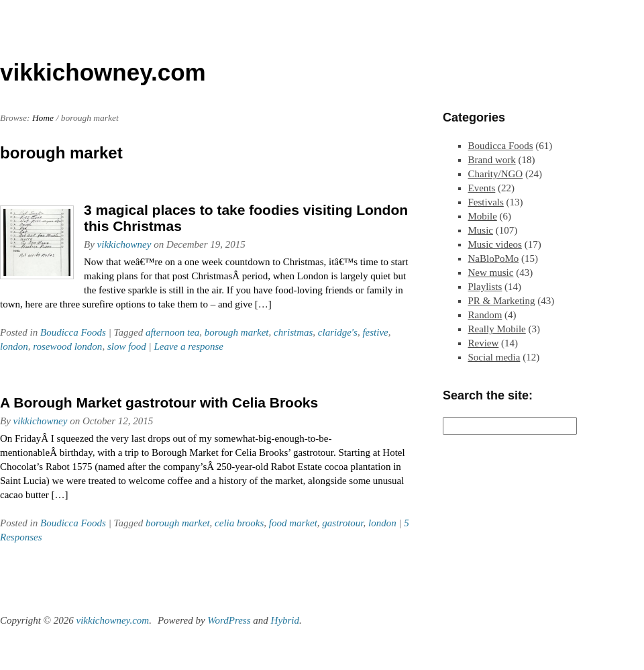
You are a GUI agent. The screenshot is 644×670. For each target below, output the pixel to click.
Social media (494, 357)
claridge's (338, 332)
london (14, 346)
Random (485, 315)
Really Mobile (497, 329)
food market (293, 523)
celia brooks (239, 523)
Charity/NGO (496, 174)
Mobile (483, 216)
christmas (293, 332)
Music (481, 230)
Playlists (485, 287)
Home (43, 118)
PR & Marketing (502, 301)
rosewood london (67, 346)
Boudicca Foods (73, 332)
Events (482, 188)
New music (491, 273)
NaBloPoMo (494, 258)
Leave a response (189, 346)
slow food (127, 346)
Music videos (495, 244)
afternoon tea (172, 332)
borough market (237, 332)
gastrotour (342, 523)
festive (375, 332)
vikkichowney (124, 244)
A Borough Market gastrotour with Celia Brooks (159, 402)
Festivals (486, 202)
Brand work (492, 160)
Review (484, 343)
